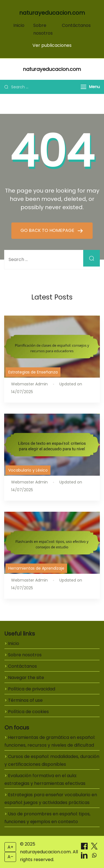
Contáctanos (76, 25)
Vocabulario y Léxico (28, 470)
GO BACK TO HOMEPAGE (48, 230)
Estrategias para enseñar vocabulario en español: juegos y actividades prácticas (51, 799)
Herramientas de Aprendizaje (36, 568)
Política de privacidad (32, 689)
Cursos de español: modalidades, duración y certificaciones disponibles (52, 760)
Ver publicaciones (52, 45)
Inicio (19, 25)
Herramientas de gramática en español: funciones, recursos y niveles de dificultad (50, 741)
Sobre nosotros (25, 655)
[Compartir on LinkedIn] (85, 857)
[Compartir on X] (94, 848)
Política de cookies (28, 712)
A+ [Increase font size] (10, 847)
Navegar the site (26, 678)
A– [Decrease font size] (10, 857)
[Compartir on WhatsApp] (94, 857)
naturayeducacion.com (52, 13)
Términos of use (25, 700)
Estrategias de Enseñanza (33, 372)
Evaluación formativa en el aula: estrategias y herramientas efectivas (45, 779)
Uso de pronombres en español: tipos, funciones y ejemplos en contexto (47, 818)
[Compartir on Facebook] (85, 848)
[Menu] (83, 87)
